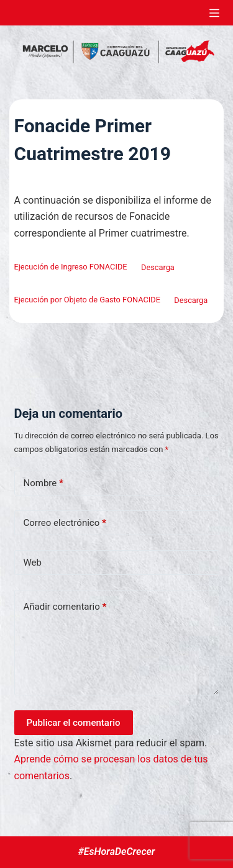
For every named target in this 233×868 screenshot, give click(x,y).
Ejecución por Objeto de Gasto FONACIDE (87, 300)
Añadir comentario (65, 607)
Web (33, 563)
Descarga (158, 267)
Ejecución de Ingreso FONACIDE (71, 267)
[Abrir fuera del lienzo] (214, 13)
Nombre (43, 483)
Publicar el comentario (74, 723)
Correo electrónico (65, 523)
